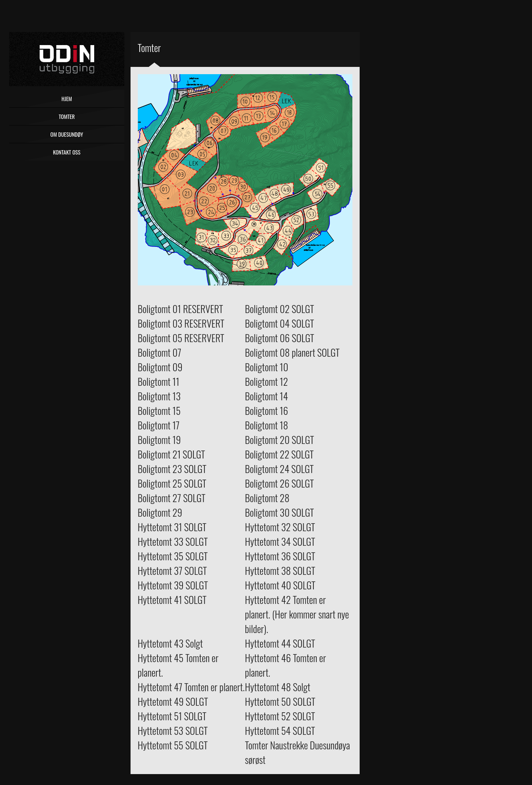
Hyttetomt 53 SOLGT (173, 730)
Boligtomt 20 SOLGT (280, 440)
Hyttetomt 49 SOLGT (173, 701)
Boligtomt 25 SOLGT (172, 483)
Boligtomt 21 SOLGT (171, 454)
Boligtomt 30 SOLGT (280, 512)
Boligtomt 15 (159, 410)
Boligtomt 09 (160, 367)
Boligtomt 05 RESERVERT (181, 338)
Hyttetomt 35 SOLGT (173, 556)
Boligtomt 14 (267, 396)
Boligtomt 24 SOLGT (279, 469)
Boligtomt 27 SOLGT (172, 498)
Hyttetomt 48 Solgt (278, 687)
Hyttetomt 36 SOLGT (280, 556)
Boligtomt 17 (159, 425)
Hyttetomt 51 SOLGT (172, 716)
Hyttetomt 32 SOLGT (280, 527)
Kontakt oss (67, 152)
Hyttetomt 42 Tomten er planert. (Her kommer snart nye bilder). (297, 614)
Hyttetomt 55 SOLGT (173, 745)
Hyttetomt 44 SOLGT (280, 643)
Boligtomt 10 (267, 367)
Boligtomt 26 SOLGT (280, 483)
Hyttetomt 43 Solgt (170, 643)
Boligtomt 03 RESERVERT (181, 323)
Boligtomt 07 (160, 352)
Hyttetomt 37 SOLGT (172, 570)
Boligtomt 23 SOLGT (172, 469)
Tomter (67, 116)
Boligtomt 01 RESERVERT (181, 309)
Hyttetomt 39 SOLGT (173, 585)
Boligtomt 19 (159, 440)
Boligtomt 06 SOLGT (280, 338)
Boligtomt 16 (267, 410)
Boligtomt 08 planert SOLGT (292, 352)
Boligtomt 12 (267, 381)
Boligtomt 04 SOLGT (280, 323)
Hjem (67, 99)
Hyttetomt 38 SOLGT (280, 570)
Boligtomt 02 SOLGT (280, 309)
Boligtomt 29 (160, 512)
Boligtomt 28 (267, 498)
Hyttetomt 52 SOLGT (280, 716)
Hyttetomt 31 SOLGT (172, 527)
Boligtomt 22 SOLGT (279, 454)
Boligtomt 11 (159, 381)
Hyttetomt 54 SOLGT (280, 730)
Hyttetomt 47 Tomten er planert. (191, 687)
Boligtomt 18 (267, 425)
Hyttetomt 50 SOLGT (280, 701)
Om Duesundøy (67, 134)
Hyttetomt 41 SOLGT (172, 600)
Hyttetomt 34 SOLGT (280, 541)
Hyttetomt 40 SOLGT (280, 585)
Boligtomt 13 (159, 396)
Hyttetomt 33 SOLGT (173, 541)
